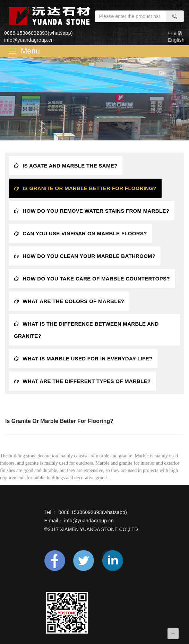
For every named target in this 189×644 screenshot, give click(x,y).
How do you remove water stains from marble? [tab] (92, 211)
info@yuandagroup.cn (29, 40)
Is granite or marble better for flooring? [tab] (85, 188)
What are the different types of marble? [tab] (82, 381)
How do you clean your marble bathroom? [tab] (85, 256)
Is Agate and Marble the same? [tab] (66, 166)
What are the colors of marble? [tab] (69, 301)
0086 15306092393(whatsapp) (38, 33)
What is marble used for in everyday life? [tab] (83, 358)
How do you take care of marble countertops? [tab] (92, 279)
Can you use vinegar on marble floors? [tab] (80, 233)
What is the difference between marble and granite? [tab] (86, 330)
